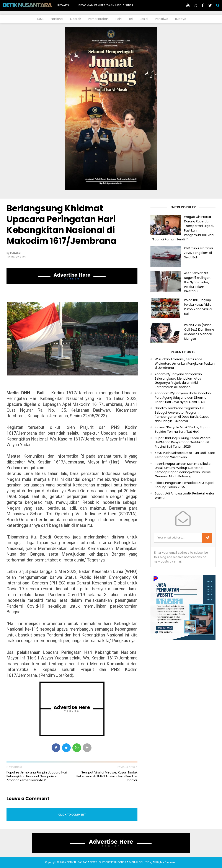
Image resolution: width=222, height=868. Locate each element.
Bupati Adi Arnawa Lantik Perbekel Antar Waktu (184, 496)
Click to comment (72, 815)
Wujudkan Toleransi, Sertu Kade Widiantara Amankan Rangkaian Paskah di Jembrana (185, 364)
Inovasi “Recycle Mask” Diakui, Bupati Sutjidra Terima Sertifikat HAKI (182, 430)
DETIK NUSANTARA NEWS (35, 5)
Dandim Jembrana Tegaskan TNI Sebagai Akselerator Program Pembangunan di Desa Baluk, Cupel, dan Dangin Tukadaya (182, 415)
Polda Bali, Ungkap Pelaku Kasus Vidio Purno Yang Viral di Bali (198, 307)
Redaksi (64, 5)
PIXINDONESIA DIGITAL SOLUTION (131, 862)
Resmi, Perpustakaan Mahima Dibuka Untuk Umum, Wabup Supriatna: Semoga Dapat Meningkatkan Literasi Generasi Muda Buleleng (183, 470)
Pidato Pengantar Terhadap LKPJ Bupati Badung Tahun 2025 (184, 485)
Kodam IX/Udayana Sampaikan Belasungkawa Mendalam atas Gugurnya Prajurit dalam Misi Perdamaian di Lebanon (178, 381)
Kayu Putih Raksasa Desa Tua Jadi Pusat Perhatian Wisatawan (185, 455)
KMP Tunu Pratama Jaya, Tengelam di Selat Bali (198, 253)
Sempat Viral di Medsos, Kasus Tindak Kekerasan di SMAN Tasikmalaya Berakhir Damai (107, 776)
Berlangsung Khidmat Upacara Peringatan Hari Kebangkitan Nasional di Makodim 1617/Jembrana (61, 225)
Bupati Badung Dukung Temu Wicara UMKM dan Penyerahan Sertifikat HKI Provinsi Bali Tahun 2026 (183, 442)
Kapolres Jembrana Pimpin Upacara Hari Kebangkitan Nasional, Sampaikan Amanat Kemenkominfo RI (37, 776)
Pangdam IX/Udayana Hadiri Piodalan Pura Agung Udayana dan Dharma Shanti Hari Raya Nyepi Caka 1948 (183, 398)
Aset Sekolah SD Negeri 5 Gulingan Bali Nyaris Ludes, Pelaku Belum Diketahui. (197, 282)
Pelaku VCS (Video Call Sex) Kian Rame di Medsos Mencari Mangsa (199, 332)
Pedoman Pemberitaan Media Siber (106, 5)
